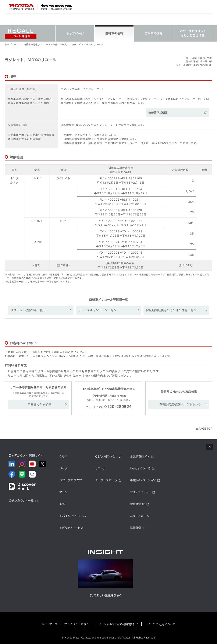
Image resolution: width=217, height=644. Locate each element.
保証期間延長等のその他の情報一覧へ (171, 310)
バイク (63, 468)
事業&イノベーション (143, 480)
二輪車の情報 (153, 34)
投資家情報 (137, 504)
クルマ (63, 457)
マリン (63, 492)
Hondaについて (140, 468)
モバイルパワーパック (73, 516)
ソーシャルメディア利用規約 (116, 624)
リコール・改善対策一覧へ (28, 310)
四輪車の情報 (114, 34)
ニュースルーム (140, 516)
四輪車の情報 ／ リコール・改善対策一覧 (45, 44)
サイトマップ (50, 624)
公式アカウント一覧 (21, 501)
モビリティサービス (71, 528)
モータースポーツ (106, 480)
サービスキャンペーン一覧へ (97, 310)
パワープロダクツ (71, 480)
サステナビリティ (140, 492)
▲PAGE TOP (204, 429)
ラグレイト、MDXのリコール (87, 44)
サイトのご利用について (160, 624)
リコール (101, 468)
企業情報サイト (140, 457)
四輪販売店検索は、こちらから (180, 404)
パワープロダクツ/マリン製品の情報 (193, 33)
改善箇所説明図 (158, 113)
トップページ (75, 34)
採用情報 (136, 528)
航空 (62, 504)
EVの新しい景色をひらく (105, 595)
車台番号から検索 (39, 404)
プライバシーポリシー (78, 624)
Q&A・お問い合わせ (108, 457)
